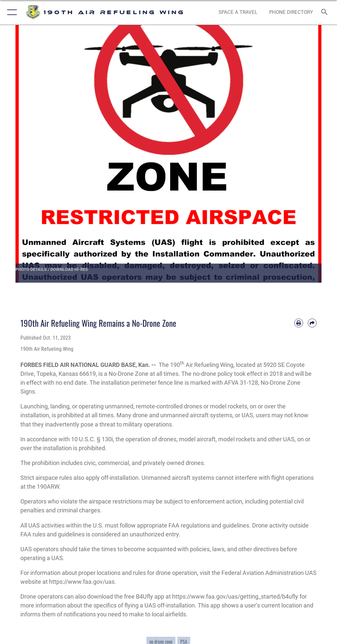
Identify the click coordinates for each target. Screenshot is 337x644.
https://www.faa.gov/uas (82, 582)
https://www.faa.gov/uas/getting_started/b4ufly (235, 596)
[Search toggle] (326, 12)
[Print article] (299, 323)
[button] (11, 12)
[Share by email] (312, 323)
